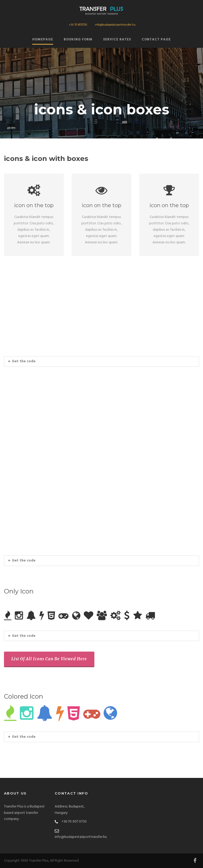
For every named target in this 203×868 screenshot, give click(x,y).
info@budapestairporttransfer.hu (115, 25)
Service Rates (117, 40)
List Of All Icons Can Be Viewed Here (49, 659)
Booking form (78, 40)
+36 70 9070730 (78, 25)
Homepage (43, 40)
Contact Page (156, 40)
